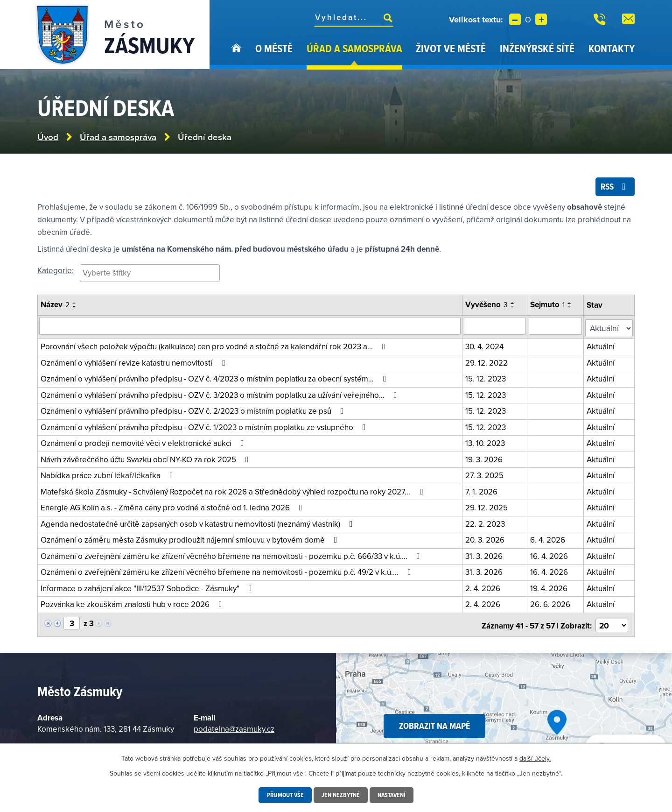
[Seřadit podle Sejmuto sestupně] (571, 309)
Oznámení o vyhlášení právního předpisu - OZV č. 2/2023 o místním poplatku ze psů (194, 410)
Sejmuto (549, 307)
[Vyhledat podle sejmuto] (557, 328)
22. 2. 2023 (486, 523)
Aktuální (602, 346)
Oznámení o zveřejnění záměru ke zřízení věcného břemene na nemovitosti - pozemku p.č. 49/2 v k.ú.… (227, 571)
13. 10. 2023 (486, 442)
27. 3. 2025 (486, 474)
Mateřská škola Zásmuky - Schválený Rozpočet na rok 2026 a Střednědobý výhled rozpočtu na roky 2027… (233, 491)
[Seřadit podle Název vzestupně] (75, 305)
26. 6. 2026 (552, 603)
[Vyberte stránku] (71, 622)
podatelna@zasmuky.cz (234, 726)
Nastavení (393, 795)
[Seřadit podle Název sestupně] (75, 309)
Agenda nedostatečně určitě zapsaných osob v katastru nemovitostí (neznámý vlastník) (198, 523)
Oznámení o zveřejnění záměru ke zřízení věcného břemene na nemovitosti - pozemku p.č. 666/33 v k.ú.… (232, 555)
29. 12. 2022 (488, 362)
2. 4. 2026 (484, 587)
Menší (515, 19)
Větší (541, 19)
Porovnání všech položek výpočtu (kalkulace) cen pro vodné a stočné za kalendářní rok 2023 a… (215, 346)
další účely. (535, 758)
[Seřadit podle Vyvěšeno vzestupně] (514, 305)
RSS (614, 188)
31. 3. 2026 (485, 555)
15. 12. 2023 (487, 378)
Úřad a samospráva (354, 48)
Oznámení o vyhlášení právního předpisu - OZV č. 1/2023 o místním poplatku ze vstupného (205, 426)
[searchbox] (150, 275)
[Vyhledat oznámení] (251, 328)
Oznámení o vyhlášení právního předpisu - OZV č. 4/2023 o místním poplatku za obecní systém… (215, 378)
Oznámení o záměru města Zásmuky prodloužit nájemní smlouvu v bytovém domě (191, 539)
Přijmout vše (284, 795)
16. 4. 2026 (550, 555)
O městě (274, 48)
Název (55, 307)
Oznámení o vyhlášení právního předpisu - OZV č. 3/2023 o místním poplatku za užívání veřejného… (220, 394)
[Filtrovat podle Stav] (610, 328)
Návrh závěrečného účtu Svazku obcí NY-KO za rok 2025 (146, 459)
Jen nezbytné (341, 795)
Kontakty (612, 48)
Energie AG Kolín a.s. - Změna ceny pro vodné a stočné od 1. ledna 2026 (173, 507)
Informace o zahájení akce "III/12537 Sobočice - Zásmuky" (148, 587)
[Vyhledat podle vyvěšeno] (496, 328)
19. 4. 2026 (550, 587)
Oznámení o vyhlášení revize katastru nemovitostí (134, 362)
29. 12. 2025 (488, 507)
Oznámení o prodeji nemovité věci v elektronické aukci (144, 442)
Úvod (236, 55)
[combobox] (150, 275)
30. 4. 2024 (486, 346)
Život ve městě (451, 48)
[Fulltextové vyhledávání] (354, 17)
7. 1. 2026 (483, 491)
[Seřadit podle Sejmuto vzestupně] (571, 305)
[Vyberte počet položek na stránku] (612, 622)
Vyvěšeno (488, 307)
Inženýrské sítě (537, 48)
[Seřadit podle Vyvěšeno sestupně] (514, 309)
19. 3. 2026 (485, 459)
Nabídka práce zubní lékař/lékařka (108, 474)
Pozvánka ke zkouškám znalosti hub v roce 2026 (133, 603)
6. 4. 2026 (549, 539)
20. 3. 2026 (486, 539)
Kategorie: (56, 272)
